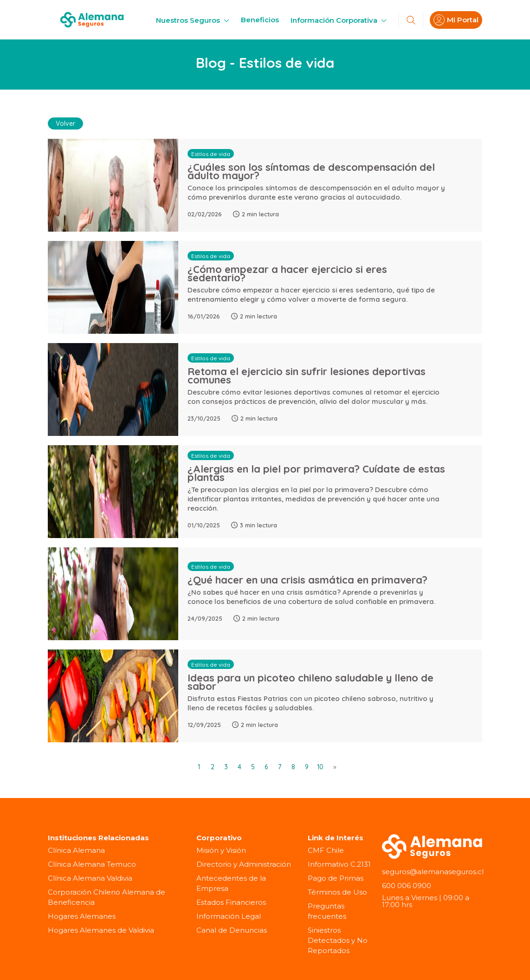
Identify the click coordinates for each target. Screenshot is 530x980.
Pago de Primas (336, 878)
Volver (65, 123)
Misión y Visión (221, 850)
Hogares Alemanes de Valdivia (101, 930)
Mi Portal (456, 20)
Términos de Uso (337, 892)
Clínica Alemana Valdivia (90, 878)
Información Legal (229, 916)
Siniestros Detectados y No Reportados (338, 940)
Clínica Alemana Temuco (92, 864)
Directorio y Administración (244, 864)
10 (320, 766)
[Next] (334, 766)
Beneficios (260, 20)
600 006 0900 (407, 885)
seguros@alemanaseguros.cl (433, 871)
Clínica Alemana (76, 850)
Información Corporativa (339, 20)
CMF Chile (326, 850)
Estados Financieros (231, 902)
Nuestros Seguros (193, 20)
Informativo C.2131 (339, 864)
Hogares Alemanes (82, 916)
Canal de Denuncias (232, 930)
